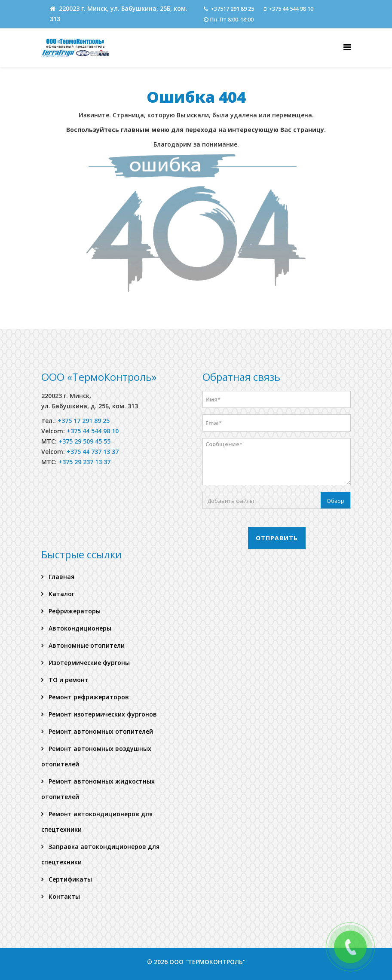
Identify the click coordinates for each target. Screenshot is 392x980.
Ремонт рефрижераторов (88, 697)
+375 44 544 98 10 (291, 9)
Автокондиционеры (79, 628)
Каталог (61, 594)
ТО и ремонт (68, 680)
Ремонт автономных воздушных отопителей (96, 756)
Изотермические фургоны (88, 663)
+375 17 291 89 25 (84, 421)
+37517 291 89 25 (232, 9)
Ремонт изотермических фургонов (102, 714)
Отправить (277, 538)
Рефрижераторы (74, 611)
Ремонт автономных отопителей (100, 731)
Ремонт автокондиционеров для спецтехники (97, 822)
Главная (61, 577)
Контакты (63, 896)
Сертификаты (69, 879)
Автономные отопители (86, 645)
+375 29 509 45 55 (84, 441)
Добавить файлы (231, 501)
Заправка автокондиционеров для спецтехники (100, 854)
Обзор (335, 501)
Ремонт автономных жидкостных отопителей (98, 789)
